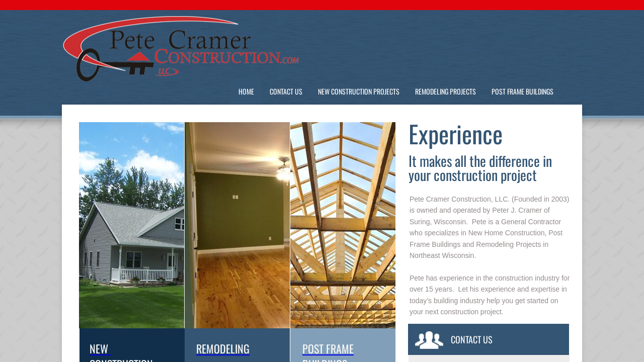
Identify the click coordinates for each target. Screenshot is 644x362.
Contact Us (286, 91)
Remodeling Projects (446, 91)
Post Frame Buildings (522, 91)
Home (246, 91)
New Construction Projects (359, 91)
